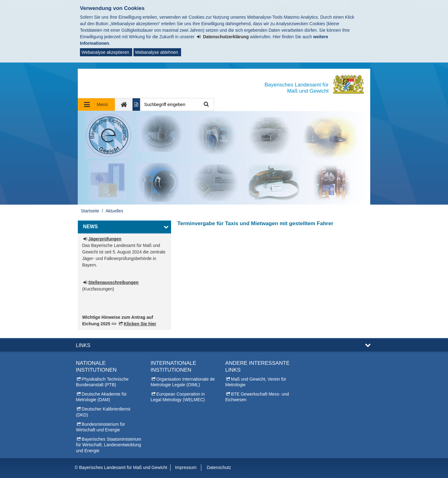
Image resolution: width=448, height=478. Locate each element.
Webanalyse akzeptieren (105, 52)
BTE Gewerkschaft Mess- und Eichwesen (257, 397)
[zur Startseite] (124, 104)
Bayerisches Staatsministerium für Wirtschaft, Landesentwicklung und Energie (109, 445)
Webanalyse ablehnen (156, 52)
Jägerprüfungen (105, 239)
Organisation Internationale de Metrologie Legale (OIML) (183, 382)
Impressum (186, 467)
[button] (124, 227)
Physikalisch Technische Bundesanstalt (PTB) (102, 382)
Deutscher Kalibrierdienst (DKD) (103, 412)
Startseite (90, 211)
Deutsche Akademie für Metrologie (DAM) (101, 397)
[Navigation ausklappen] (96, 104)
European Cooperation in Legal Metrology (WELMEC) (178, 397)
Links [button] (83, 345)
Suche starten (206, 105)
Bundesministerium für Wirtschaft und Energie (100, 427)
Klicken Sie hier (140, 324)
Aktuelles (114, 211)
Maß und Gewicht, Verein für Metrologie (256, 382)
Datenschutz (219, 467)
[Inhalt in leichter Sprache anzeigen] (136, 104)
